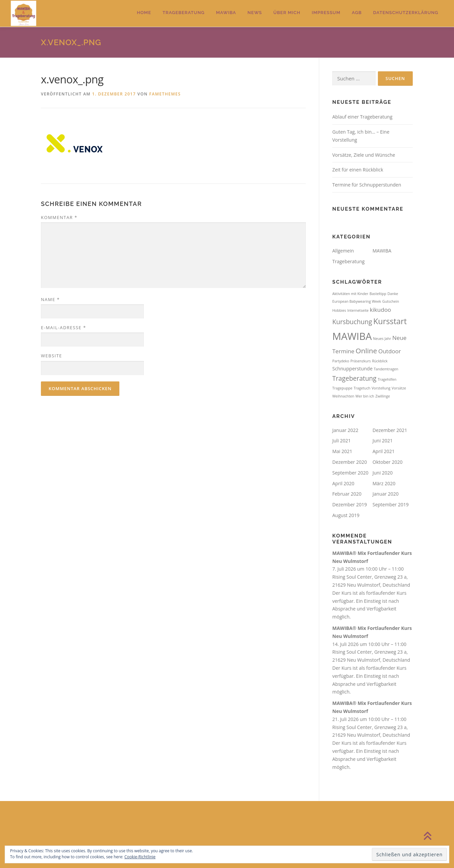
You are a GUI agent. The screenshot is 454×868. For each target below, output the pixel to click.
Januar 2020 (386, 494)
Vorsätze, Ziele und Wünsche (364, 155)
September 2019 (391, 504)
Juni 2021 (383, 441)
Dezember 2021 (390, 430)
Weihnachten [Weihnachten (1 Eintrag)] (343, 396)
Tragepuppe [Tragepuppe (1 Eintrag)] (342, 388)
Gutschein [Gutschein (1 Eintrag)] (391, 301)
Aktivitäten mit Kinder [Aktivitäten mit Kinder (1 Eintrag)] (350, 294)
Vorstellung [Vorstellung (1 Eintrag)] (381, 388)
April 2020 (343, 483)
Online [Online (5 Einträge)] (366, 351)
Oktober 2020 (387, 462)
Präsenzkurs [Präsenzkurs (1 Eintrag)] (361, 361)
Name (50, 299)
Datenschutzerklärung (406, 13)
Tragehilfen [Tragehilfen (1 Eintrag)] (387, 379)
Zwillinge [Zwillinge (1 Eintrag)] (383, 396)
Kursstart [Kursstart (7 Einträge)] (390, 321)
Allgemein (343, 251)
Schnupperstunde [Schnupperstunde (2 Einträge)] (352, 369)
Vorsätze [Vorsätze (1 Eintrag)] (399, 388)
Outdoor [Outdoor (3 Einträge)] (390, 351)
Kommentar (59, 217)
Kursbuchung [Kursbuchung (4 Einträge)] (352, 322)
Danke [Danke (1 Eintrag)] (393, 294)
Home (144, 13)
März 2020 (384, 483)
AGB (357, 13)
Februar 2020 (347, 494)
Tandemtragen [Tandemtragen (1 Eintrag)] (386, 369)
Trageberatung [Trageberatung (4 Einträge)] (354, 378)
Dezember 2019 (350, 504)
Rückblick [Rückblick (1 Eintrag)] (380, 361)
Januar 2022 (345, 430)
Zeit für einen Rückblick (358, 170)
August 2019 (346, 515)
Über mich (287, 13)
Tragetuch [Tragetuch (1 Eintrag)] (362, 388)
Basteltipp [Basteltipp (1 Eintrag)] (378, 294)
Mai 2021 (342, 451)
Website (51, 356)
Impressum (326, 13)
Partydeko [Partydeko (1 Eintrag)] (341, 361)
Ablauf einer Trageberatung (362, 117)
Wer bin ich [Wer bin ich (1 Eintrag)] (365, 396)
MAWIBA (226, 13)
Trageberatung (184, 13)
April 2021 (384, 451)
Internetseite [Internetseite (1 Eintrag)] (358, 310)
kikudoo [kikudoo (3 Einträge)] (381, 310)
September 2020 (350, 473)
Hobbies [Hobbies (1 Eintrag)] (339, 310)
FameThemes (165, 94)
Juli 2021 (342, 441)
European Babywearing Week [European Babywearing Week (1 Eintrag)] (357, 301)
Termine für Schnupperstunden (367, 185)
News (255, 13)
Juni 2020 (383, 473)
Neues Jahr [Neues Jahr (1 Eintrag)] (382, 339)
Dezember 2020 (350, 462)
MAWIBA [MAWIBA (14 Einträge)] (352, 336)
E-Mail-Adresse (64, 328)
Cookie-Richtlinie (140, 857)
